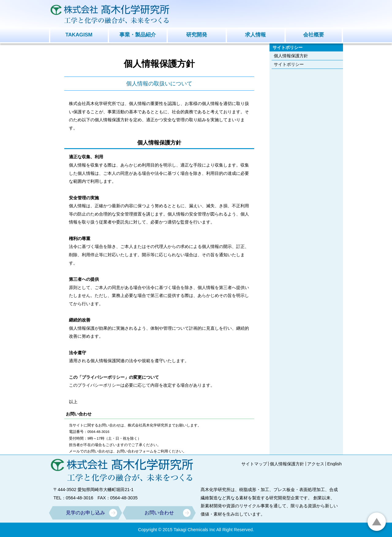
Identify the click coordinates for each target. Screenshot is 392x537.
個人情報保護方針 (291, 56)
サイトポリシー (289, 64)
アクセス (316, 464)
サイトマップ (254, 464)
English (334, 464)
